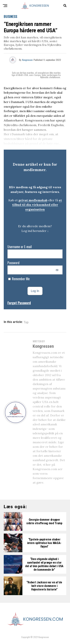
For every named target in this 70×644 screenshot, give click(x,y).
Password (13, 263)
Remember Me (19, 279)
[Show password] (57, 270)
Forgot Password (19, 303)
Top (26, 322)
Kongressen (27, 60)
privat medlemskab (33, 200)
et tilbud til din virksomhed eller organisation (37, 205)
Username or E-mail (20, 247)
